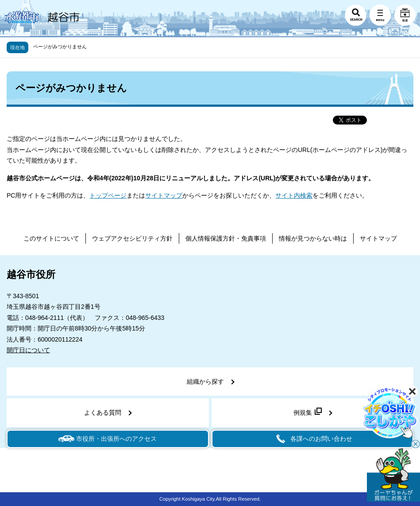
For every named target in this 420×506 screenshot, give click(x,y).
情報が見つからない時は (313, 238)
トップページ (108, 195)
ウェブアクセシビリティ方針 (132, 238)
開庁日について (28, 350)
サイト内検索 (294, 195)
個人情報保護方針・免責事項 (226, 238)
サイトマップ (164, 195)
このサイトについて (51, 238)
